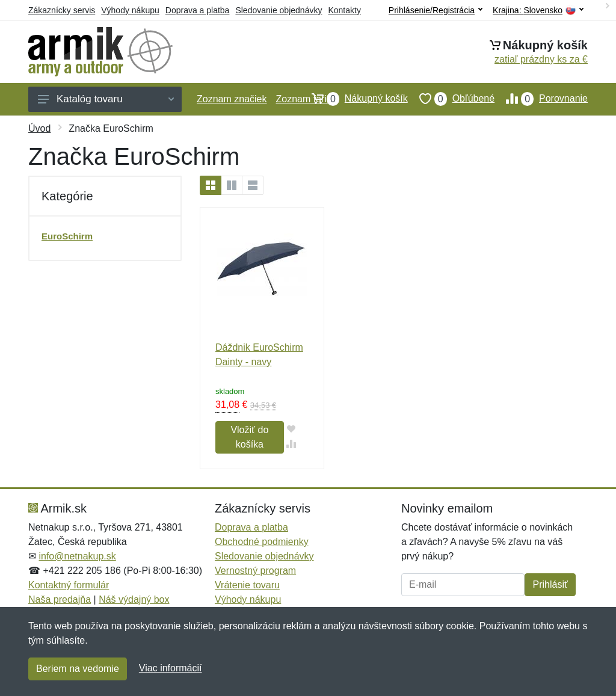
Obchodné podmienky (262, 542)
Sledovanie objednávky (279, 10)
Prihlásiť (550, 584)
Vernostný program (255, 571)
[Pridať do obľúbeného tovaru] (291, 429)
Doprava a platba (198, 10)
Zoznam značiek (232, 99)
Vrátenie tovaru (247, 585)
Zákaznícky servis (62, 10)
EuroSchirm (67, 236)
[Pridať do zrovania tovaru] (291, 444)
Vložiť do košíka (249, 437)
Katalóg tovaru (106, 99)
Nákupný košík (354, 99)
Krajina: (538, 11)
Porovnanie (541, 99)
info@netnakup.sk (77, 556)
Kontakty (344, 10)
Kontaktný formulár (69, 585)
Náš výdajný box (134, 599)
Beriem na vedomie (78, 669)
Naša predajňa (60, 599)
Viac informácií (171, 668)
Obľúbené (451, 99)
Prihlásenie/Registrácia (436, 10)
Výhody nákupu (130, 10)
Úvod (39, 128)
